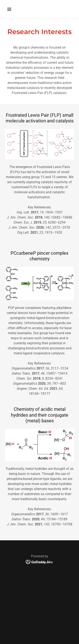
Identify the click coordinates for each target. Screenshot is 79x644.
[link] (39, 562)
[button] (13, 9)
